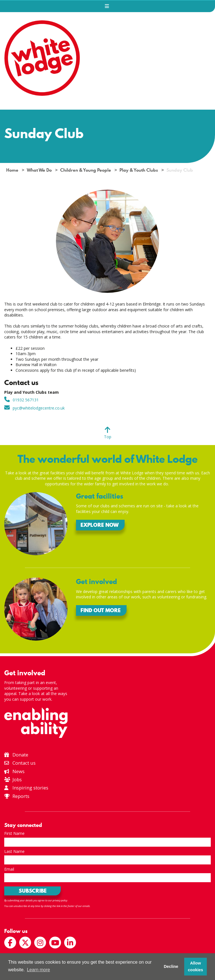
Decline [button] (171, 966)
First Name (14, 833)
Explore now (100, 525)
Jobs (13, 779)
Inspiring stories (26, 788)
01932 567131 (26, 400)
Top (108, 437)
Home (12, 170)
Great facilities (100, 496)
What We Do (39, 170)
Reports (21, 796)
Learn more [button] (38, 970)
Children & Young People (86, 170)
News (14, 771)
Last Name (14, 851)
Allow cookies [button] (196, 966)
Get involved (96, 582)
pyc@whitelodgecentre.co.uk (39, 408)
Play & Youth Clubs (139, 170)
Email (9, 869)
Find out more (101, 610)
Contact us (20, 763)
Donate (16, 755)
